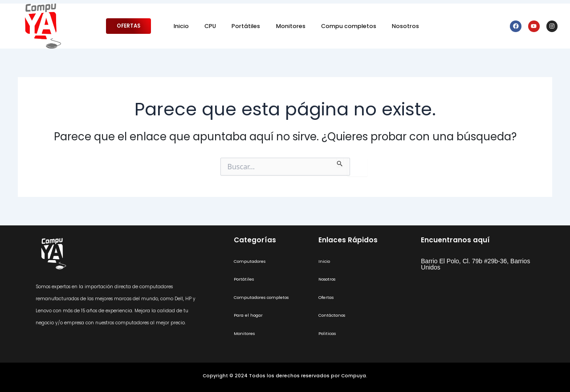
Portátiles (246, 26)
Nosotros (405, 26)
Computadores (251, 261)
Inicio (181, 26)
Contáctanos (334, 315)
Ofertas (327, 297)
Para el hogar (249, 315)
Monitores (291, 26)
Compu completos (349, 26)
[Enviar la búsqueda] (340, 162)
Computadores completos (264, 297)
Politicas (328, 333)
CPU (210, 26)
